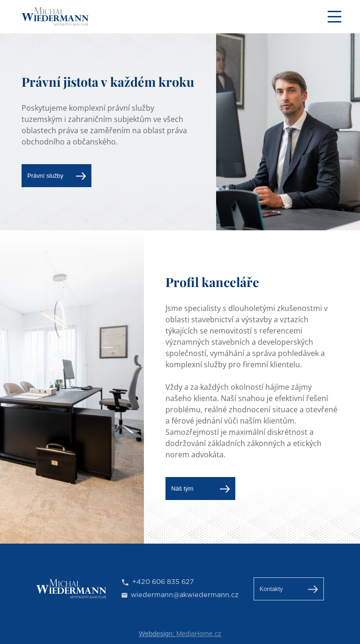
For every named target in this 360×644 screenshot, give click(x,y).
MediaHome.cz (199, 634)
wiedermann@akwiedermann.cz (185, 595)
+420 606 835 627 (163, 582)
